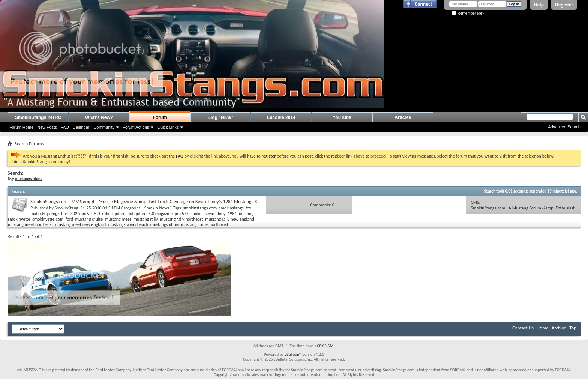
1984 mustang (241, 214)
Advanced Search (564, 127)
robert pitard (114, 214)
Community (104, 127)
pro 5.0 (181, 214)
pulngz (53, 214)
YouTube (342, 117)
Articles (403, 117)
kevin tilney (215, 214)
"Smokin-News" (157, 208)
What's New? (99, 117)
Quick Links (168, 127)
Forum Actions (136, 127)
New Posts (47, 127)
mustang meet (118, 219)
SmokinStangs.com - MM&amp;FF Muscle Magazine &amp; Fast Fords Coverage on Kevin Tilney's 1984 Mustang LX (144, 201)
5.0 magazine (160, 214)
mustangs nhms (165, 224)
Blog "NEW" (220, 117)
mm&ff (85, 214)
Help (539, 5)
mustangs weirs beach (128, 224)
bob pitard (137, 214)
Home (543, 328)
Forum (160, 117)
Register (564, 5)
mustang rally (145, 219)
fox (248, 208)
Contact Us (523, 328)
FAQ (65, 127)
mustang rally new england (230, 219)
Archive (559, 328)
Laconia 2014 (281, 117)
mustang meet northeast (30, 224)
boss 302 (69, 214)
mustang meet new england (80, 224)
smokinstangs (231, 208)
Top (573, 328)
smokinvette (19, 219)
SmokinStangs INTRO (38, 117)
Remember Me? (468, 13)
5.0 (97, 214)
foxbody (38, 214)
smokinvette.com (48, 219)
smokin (196, 214)
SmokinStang (67, 208)
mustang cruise (89, 219)
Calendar (81, 127)
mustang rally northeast (181, 219)
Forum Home (21, 127)
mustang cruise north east (205, 224)
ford (69, 219)
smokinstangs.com (200, 208)
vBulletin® (293, 354)
